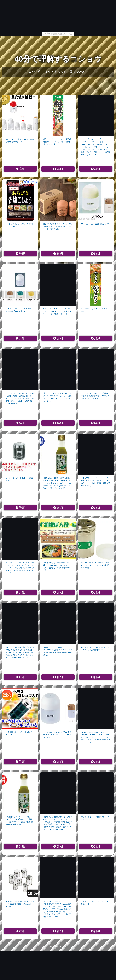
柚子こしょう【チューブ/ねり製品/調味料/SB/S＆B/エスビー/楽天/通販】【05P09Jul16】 (57, 142)
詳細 (20, 169)
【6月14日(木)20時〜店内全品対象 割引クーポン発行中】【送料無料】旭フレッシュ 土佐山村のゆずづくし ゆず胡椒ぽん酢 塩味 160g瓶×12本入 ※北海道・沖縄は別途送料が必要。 (58, 483)
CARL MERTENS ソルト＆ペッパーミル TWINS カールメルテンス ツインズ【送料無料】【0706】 (58, 311)
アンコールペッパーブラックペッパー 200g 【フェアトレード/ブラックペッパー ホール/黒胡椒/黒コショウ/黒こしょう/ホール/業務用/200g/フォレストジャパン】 (20, 568)
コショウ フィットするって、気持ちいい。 (58, 72)
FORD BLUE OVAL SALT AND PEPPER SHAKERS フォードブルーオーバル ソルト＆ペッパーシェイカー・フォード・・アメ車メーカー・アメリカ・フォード (96, 737)
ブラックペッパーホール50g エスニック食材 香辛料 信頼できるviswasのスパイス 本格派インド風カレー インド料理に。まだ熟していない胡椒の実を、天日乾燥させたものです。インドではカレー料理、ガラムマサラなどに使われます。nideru (58, 909)
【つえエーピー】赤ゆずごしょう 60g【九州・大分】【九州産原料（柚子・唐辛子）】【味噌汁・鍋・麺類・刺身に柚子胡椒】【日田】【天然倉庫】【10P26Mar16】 (20, 398)
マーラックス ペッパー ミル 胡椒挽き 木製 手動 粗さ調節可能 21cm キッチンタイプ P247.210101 (95, 396)
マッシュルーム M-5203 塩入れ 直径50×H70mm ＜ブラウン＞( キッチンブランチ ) (58, 735)
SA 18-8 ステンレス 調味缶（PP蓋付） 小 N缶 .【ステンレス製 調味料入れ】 (95, 565)
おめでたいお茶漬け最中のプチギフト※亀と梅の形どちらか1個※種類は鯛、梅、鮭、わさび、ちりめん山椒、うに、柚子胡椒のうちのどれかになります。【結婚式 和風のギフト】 (20, 652)
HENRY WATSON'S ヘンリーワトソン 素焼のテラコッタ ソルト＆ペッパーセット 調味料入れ (58, 226)
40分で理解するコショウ (58, 59)
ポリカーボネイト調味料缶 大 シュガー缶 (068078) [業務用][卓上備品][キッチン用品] (20, 904)
